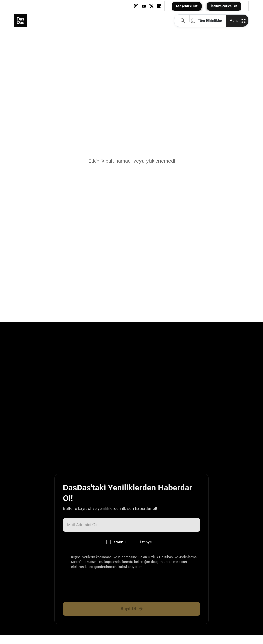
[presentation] (131, 587)
